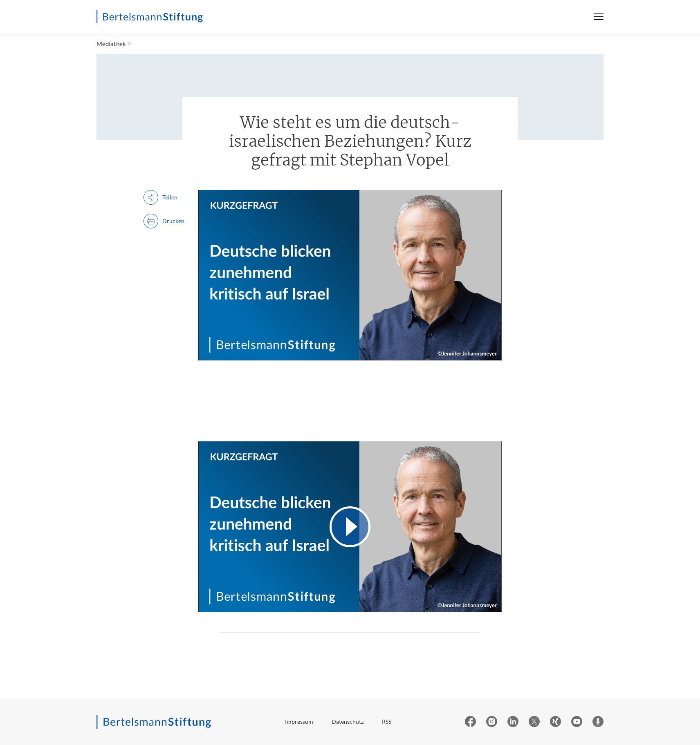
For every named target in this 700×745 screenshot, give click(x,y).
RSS (387, 722)
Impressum (299, 722)
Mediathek (111, 44)
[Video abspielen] (350, 527)
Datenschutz (348, 722)
